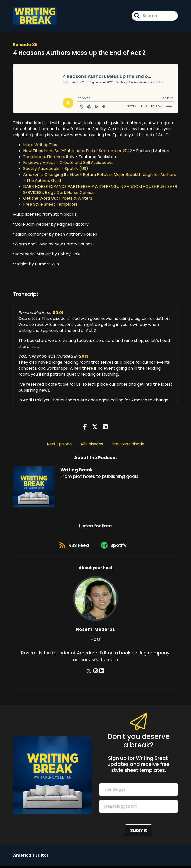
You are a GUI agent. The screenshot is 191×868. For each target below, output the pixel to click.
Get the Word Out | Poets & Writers (58, 199)
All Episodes (92, 445)
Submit (139, 832)
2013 (84, 357)
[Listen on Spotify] (115, 547)
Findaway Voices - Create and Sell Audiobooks (68, 163)
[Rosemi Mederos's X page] (90, 673)
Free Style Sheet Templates (50, 205)
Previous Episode (128, 445)
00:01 (58, 313)
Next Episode (59, 445)
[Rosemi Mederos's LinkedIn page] (102, 673)
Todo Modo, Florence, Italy (49, 157)
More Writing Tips (40, 145)
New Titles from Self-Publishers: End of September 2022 (77, 151)
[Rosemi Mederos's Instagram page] (96, 673)
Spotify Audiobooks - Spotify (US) (56, 169)
